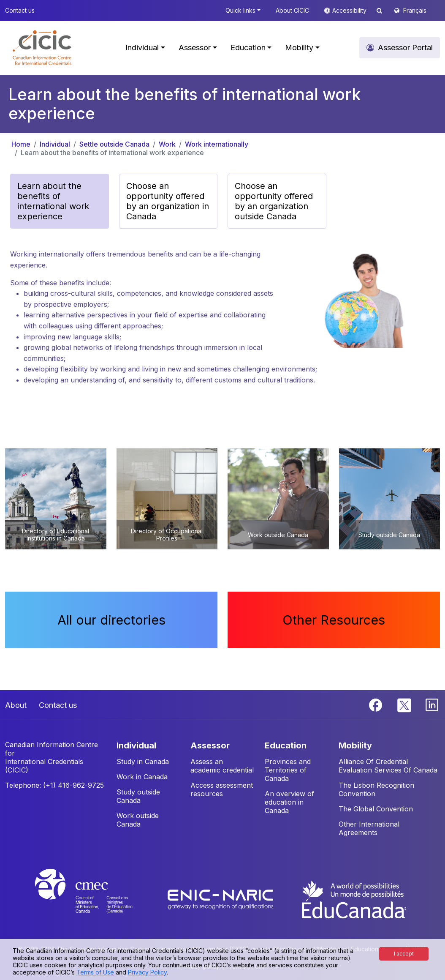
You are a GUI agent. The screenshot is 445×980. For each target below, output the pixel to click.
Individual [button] (142, 48)
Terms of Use (95, 972)
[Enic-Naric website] (221, 899)
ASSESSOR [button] (210, 745)
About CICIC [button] (292, 10)
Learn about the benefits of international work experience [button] (53, 201)
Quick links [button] (240, 10)
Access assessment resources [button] (222, 789)
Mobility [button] (299, 48)
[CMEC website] (95, 899)
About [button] (16, 705)
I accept (404, 954)
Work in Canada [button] (142, 777)
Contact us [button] (20, 10)
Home (21, 144)
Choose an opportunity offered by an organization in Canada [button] (168, 201)
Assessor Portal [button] (405, 48)
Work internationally (217, 144)
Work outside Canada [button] (138, 820)
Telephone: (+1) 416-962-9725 (54, 785)
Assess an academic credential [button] (222, 766)
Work (167, 144)
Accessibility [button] (350, 10)
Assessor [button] (195, 48)
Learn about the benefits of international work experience (112, 153)
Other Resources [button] (334, 620)
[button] (42, 48)
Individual (55, 144)
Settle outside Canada (114, 144)
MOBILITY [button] (355, 745)
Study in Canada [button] (143, 762)
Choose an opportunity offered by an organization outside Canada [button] (274, 201)
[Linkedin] (432, 704)
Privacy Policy (147, 972)
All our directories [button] (111, 620)
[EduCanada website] (353, 899)
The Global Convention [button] (376, 809)
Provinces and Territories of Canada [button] (288, 770)
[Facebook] (377, 704)
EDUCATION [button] (286, 745)
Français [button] (415, 10)
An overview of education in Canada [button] (289, 802)
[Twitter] (405, 704)
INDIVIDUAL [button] (136, 745)
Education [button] (248, 48)
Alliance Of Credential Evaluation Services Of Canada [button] (388, 766)
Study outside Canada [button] (138, 796)
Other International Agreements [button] (369, 828)
